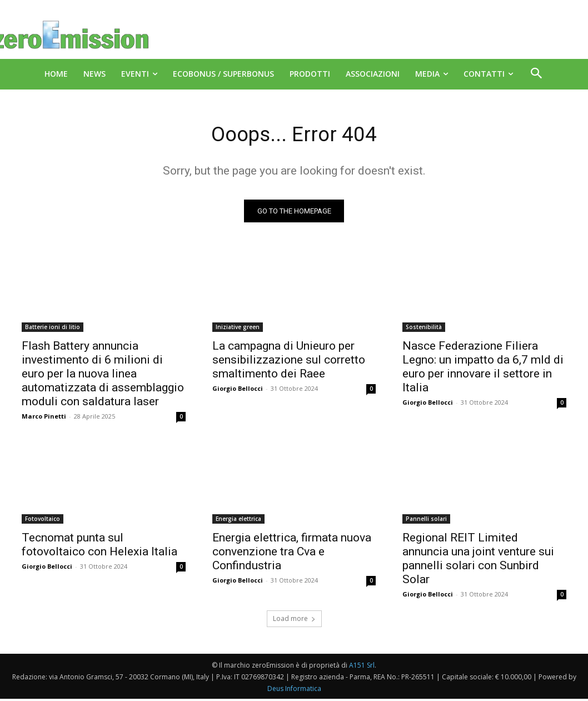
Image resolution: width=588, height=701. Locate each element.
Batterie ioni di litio (53, 330)
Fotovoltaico (43, 521)
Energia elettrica (238, 521)
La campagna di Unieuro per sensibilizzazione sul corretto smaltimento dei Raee (289, 362)
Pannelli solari (426, 521)
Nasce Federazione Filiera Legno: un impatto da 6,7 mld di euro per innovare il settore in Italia (483, 369)
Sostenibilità (424, 330)
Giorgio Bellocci (238, 391)
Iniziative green (238, 330)
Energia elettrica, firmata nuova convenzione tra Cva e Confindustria (292, 554)
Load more (294, 621)
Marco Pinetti (44, 419)
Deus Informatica (294, 691)
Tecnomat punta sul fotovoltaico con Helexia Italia (99, 547)
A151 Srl (362, 667)
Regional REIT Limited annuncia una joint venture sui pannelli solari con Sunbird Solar (478, 561)
